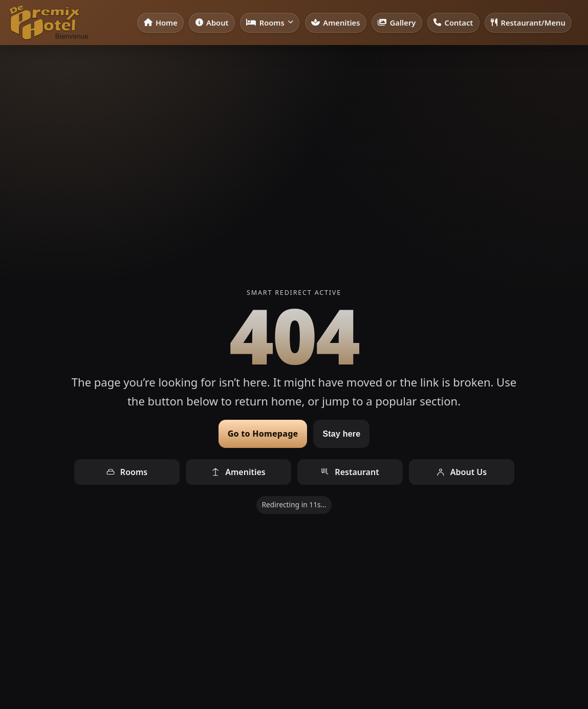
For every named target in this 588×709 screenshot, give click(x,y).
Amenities (336, 23)
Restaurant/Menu (528, 23)
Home (161, 23)
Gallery (397, 23)
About (212, 23)
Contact (453, 23)
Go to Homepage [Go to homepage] (263, 434)
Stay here (341, 434)
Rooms (270, 23)
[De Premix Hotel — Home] (49, 23)
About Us (461, 472)
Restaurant (350, 472)
